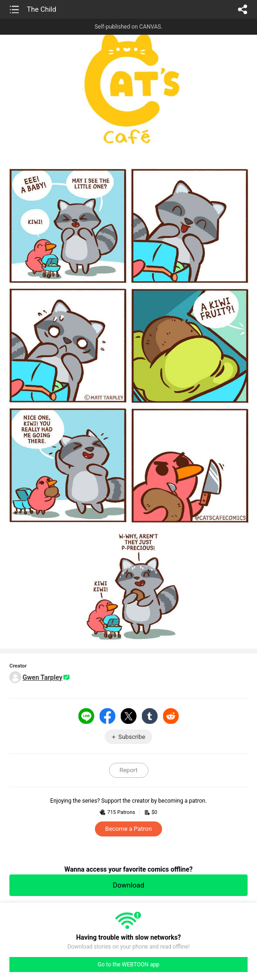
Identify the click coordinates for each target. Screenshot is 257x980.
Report (128, 770)
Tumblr (150, 716)
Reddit (171, 716)
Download (128, 885)
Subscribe (132, 737)
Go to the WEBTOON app (128, 965)
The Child (42, 9)
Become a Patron (128, 829)
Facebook (108, 716)
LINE (86, 716)
